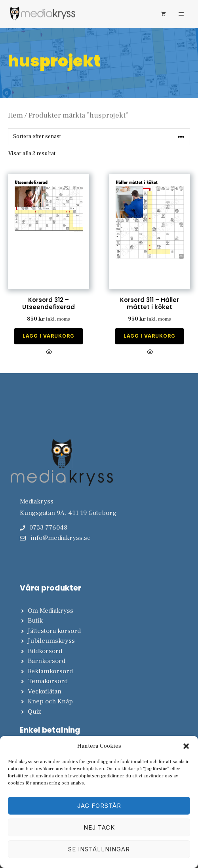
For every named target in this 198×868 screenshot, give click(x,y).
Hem (15, 115)
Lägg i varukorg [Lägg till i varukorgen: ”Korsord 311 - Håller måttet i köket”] (149, 336)
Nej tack (99, 827)
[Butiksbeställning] (99, 137)
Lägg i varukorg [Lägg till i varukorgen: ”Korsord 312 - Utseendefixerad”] (49, 336)
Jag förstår (99, 806)
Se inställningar (99, 849)
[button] (186, 746)
